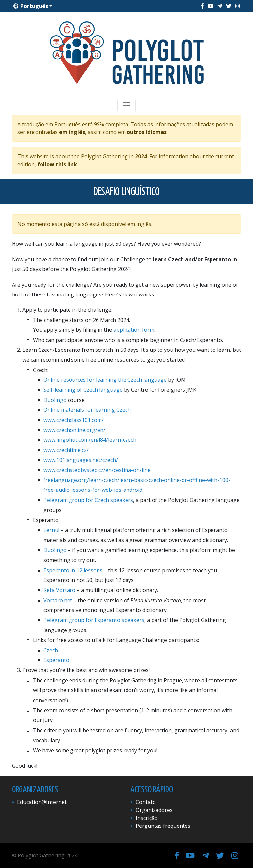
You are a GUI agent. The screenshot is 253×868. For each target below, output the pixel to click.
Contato (146, 802)
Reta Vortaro (59, 590)
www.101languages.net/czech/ (81, 460)
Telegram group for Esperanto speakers (94, 620)
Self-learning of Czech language (83, 390)
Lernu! (51, 530)
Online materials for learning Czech (87, 410)
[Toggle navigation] (126, 105)
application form (134, 330)
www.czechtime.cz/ (66, 450)
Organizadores (154, 810)
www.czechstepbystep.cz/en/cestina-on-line (97, 470)
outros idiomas (147, 132)
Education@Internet (42, 802)
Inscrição (147, 818)
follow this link (57, 164)
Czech (51, 650)
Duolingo (55, 400)
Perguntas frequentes (163, 826)
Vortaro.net (58, 600)
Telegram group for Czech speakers (88, 500)
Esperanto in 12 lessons (73, 570)
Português (31, 6)
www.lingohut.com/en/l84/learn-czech (90, 440)
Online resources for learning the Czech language (105, 380)
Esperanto (56, 660)
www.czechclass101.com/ (74, 420)
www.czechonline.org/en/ (74, 430)
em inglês (72, 132)
